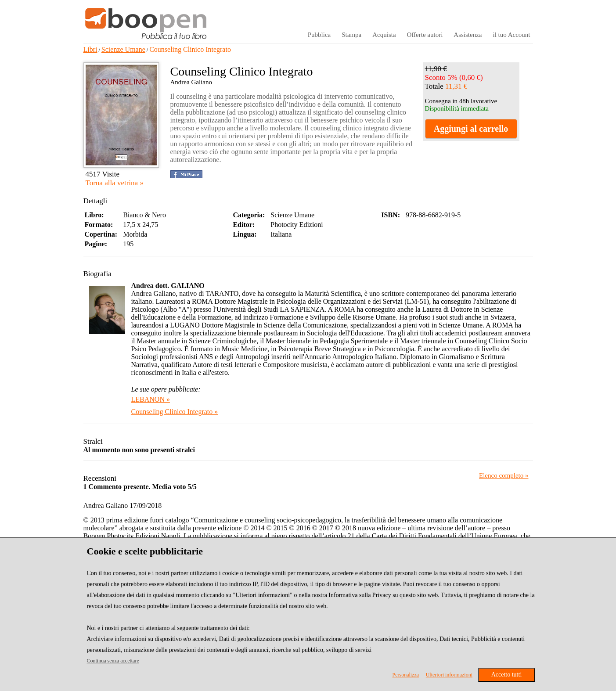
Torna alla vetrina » (115, 183)
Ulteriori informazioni (449, 675)
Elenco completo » (504, 475)
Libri (90, 49)
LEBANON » (151, 399)
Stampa (351, 35)
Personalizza (406, 675)
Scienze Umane (123, 49)
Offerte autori (425, 35)
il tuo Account (512, 35)
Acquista (384, 35)
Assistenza (468, 35)
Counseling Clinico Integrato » (175, 412)
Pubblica (319, 35)
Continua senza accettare (113, 661)
